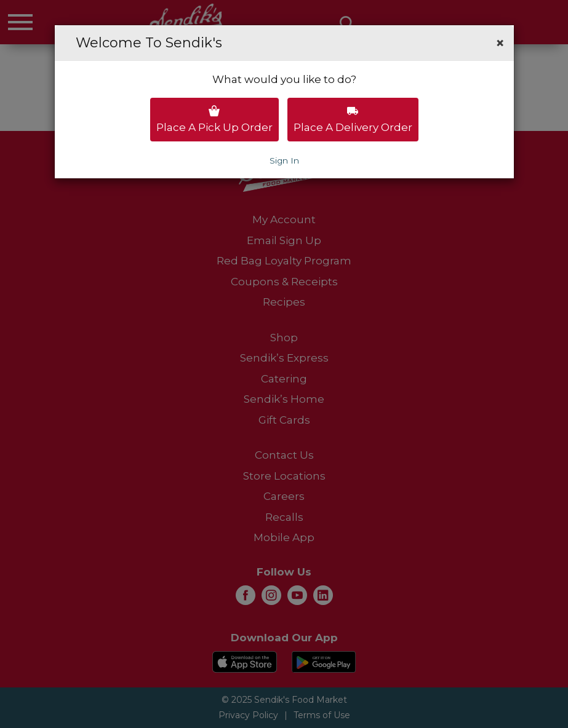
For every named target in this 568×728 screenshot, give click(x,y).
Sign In (284, 160)
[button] (500, 43)
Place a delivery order (353, 119)
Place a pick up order (214, 119)
